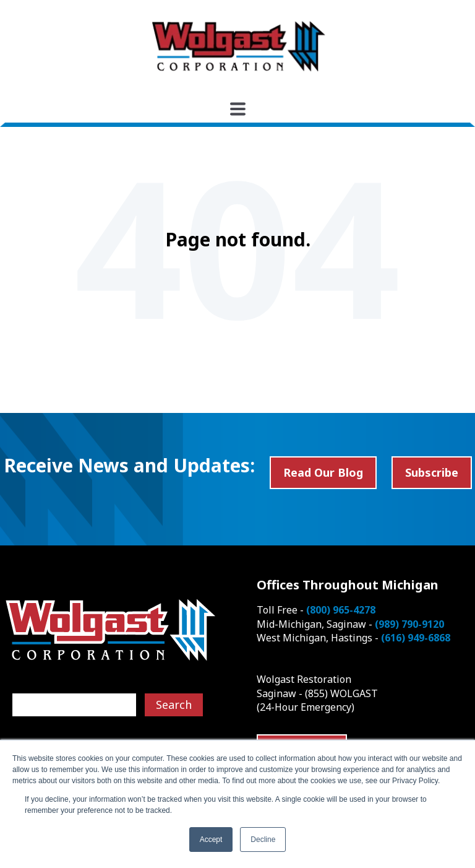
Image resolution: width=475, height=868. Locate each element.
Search (174, 705)
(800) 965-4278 (341, 610)
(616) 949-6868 (416, 638)
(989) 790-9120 (409, 624)
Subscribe (432, 472)
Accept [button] (211, 840)
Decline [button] (263, 840)
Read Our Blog (323, 472)
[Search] (74, 705)
